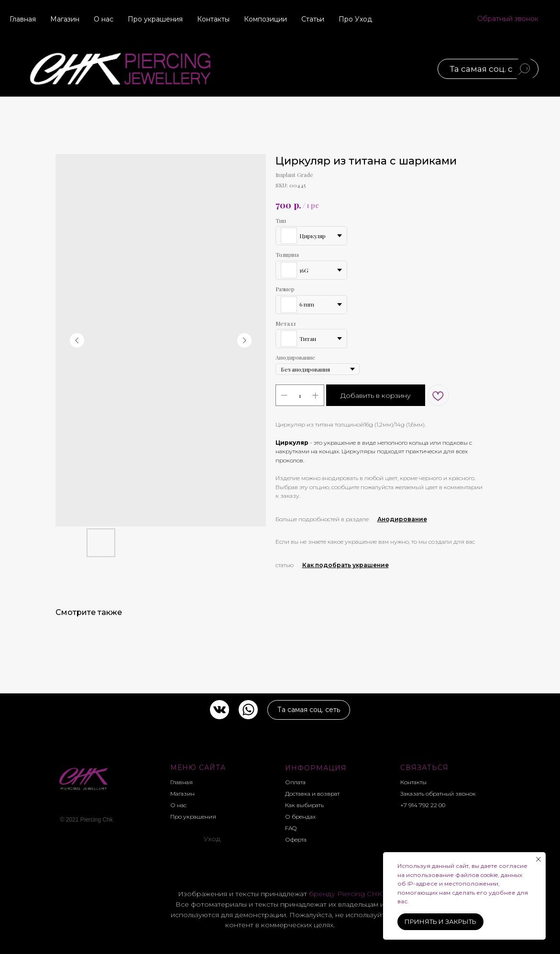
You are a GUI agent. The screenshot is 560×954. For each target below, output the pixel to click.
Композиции (265, 19)
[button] (508, 19)
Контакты (213, 19)
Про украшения (155, 19)
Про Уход (355, 19)
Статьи (313, 19)
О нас (104, 19)
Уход (212, 839)
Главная (23, 19)
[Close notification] (538, 859)
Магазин (65, 19)
